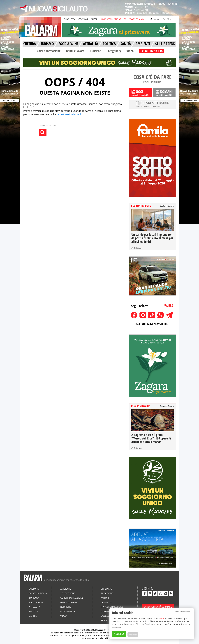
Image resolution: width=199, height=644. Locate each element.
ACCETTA (119, 634)
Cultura (34, 589)
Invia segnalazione (112, 607)
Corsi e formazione (49, 51)
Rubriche (96, 51)
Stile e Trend (68, 593)
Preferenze (133, 635)
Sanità (33, 616)
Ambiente (66, 589)
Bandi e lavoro (75, 51)
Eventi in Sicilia (38, 593)
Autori (105, 598)
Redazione (138, 248)
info (162, 619)
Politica (34, 611)
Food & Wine (36, 602)
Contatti (106, 602)
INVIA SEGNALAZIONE (111, 19)
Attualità (35, 607)
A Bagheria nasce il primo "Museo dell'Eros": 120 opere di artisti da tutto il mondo (151, 438)
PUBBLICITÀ (69, 19)
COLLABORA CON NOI (134, 19)
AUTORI (95, 19)
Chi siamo (106, 589)
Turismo (34, 598)
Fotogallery (114, 51)
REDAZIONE (83, 19)
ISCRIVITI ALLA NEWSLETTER (152, 324)
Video (130, 51)
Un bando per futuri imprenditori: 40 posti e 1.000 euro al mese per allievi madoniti (152, 238)
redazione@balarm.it (69, 114)
